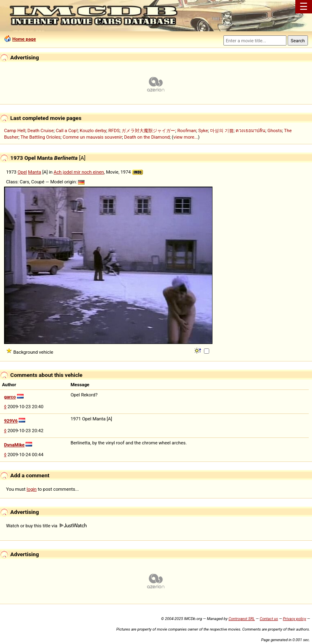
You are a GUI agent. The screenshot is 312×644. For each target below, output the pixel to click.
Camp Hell (15, 131)
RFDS (114, 131)
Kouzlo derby (93, 131)
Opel (22, 172)
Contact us (269, 619)
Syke (203, 131)
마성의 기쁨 (222, 131)
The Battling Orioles (40, 137)
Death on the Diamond (147, 137)
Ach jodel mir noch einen (79, 172)
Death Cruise (40, 131)
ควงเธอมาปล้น (250, 131)
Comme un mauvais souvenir (92, 137)
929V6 (11, 421)
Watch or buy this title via (46, 526)
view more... (186, 137)
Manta (35, 172)
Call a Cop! (67, 131)
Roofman (187, 131)
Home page (24, 39)
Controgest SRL (242, 619)
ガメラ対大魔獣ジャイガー (148, 131)
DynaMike (14, 445)
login (32, 489)
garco (10, 397)
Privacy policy (294, 619)
